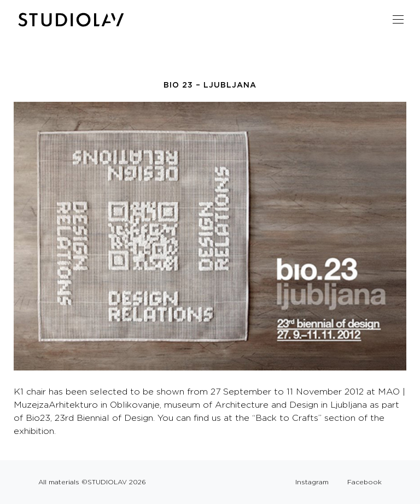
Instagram (312, 482)
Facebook (364, 482)
